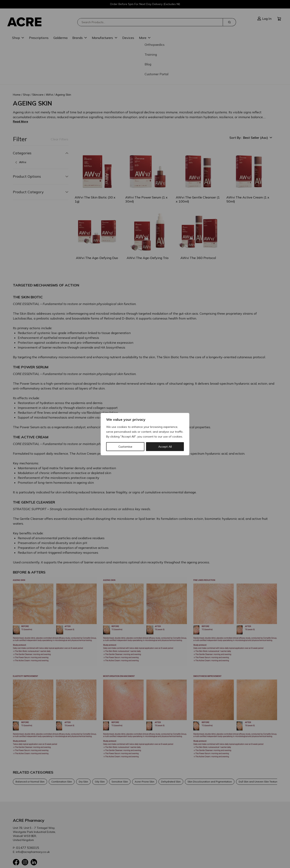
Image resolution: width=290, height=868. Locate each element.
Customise (125, 447)
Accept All (165, 447)
